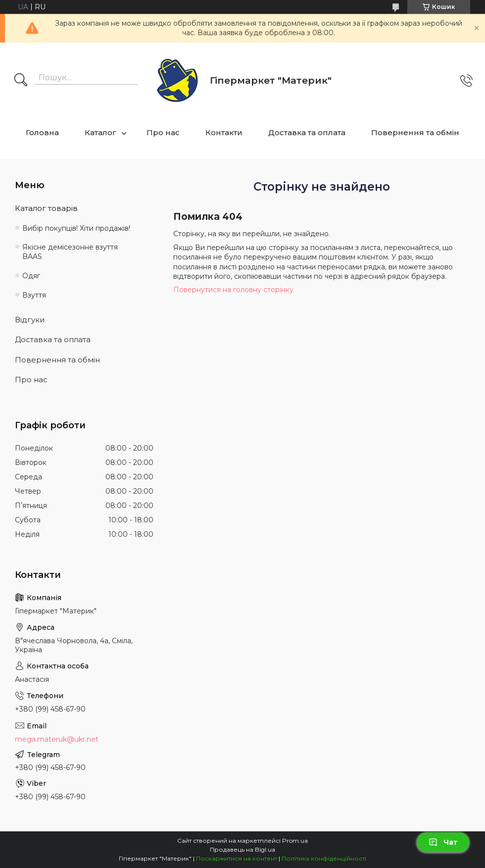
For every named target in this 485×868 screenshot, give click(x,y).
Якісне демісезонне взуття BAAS (70, 252)
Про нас (163, 132)
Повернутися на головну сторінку (233, 290)
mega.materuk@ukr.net (57, 739)
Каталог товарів (46, 208)
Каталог (100, 132)
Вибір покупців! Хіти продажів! (76, 228)
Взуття (34, 295)
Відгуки (30, 320)
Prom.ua (295, 841)
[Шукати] (21, 81)
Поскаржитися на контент (237, 858)
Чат (443, 842)
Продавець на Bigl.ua (242, 849)
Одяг (31, 276)
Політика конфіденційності (324, 858)
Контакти (224, 132)
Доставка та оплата (307, 132)
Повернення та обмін (415, 132)
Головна (42, 132)
